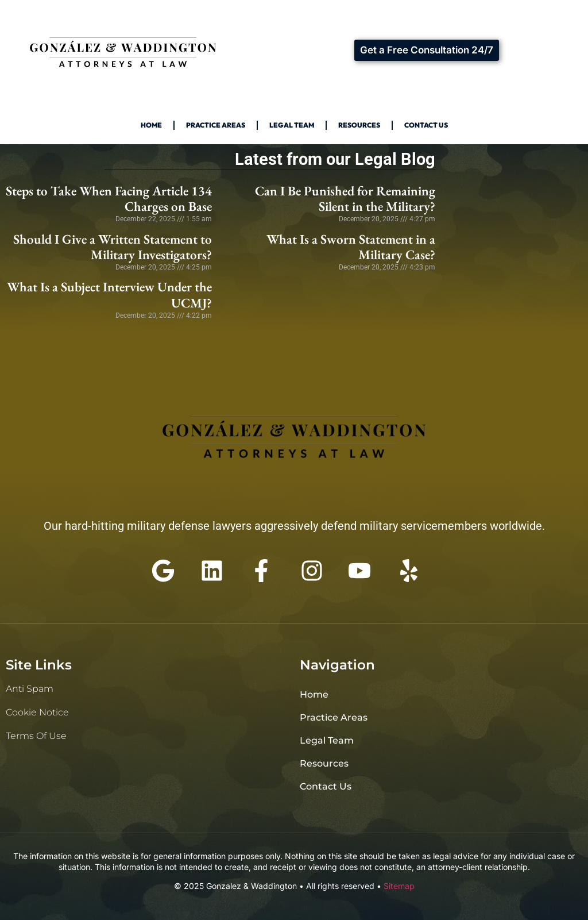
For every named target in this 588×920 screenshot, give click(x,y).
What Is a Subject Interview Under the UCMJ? (109, 295)
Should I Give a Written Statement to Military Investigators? (113, 247)
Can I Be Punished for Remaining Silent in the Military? (345, 199)
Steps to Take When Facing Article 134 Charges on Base (109, 199)
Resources (359, 125)
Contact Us (426, 125)
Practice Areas (216, 125)
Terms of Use (36, 736)
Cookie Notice (37, 712)
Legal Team (292, 125)
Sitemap (399, 886)
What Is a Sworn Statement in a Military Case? (351, 247)
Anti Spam (30, 689)
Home (151, 125)
